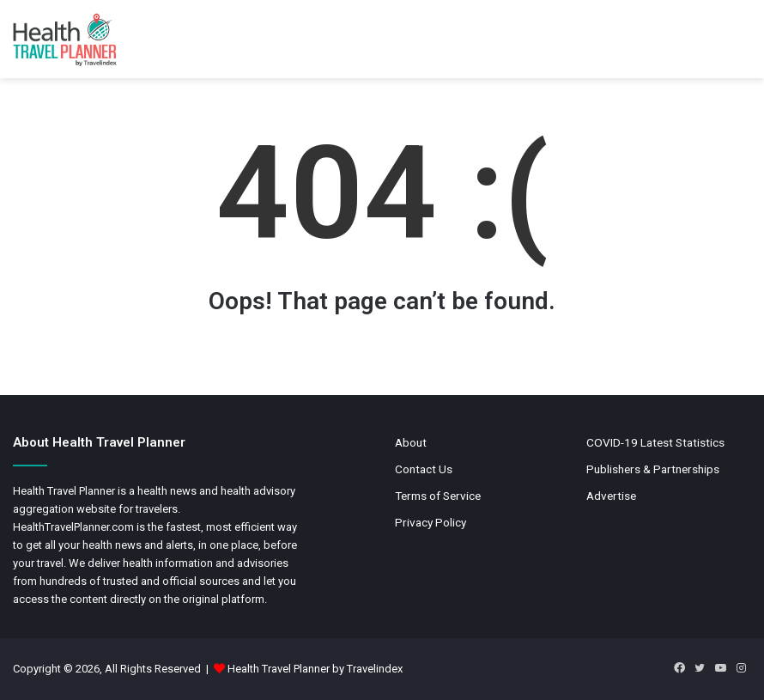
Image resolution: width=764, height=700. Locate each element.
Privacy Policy (431, 522)
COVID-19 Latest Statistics (655, 442)
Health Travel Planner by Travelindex (315, 669)
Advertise (611, 496)
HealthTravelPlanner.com (73, 527)
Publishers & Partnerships (653, 469)
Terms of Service (438, 496)
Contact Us (424, 469)
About (411, 442)
